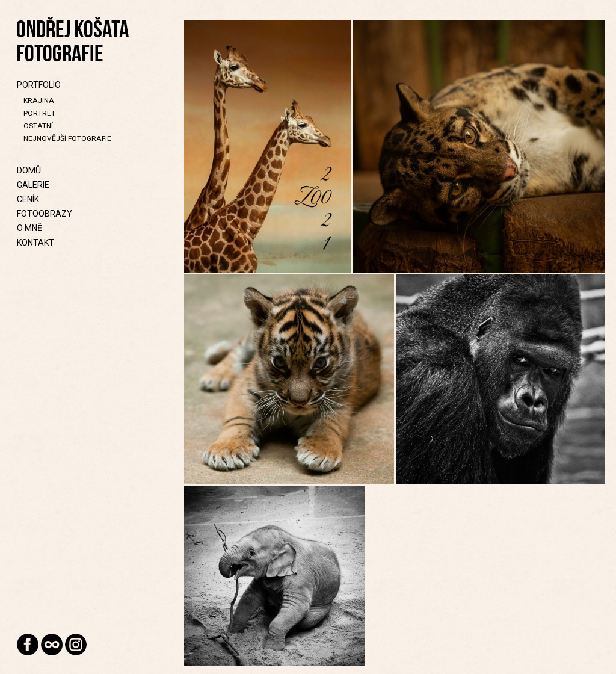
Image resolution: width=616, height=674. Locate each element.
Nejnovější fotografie (67, 138)
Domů (29, 170)
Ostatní (38, 126)
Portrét (39, 113)
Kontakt (35, 243)
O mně (29, 228)
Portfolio (39, 85)
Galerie (33, 185)
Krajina (39, 100)
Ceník (28, 199)
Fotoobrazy (45, 214)
